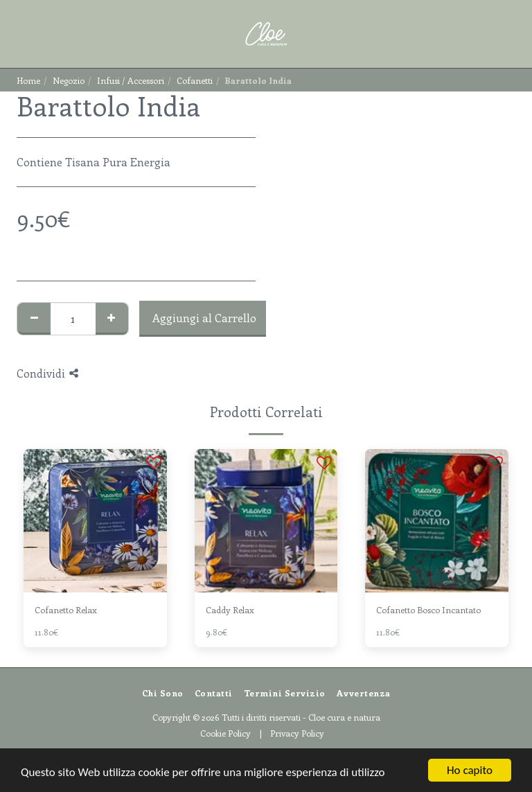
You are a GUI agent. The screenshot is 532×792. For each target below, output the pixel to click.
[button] (15, 34)
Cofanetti (195, 80)
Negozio (69, 80)
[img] (95, 521)
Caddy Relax (230, 609)
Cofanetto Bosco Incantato (428, 609)
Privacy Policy (297, 733)
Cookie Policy (225, 733)
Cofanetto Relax (66, 609)
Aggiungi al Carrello (204, 318)
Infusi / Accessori (131, 80)
